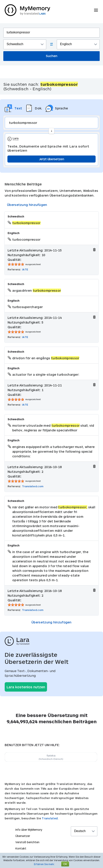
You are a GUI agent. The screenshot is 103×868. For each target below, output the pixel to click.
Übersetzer (23, 836)
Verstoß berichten (27, 842)
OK (65, 864)
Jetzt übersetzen (51, 159)
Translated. (50, 818)
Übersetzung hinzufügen (27, 205)
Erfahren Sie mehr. (44, 864)
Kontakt (21, 848)
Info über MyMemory (29, 830)
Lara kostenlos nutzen (26, 687)
